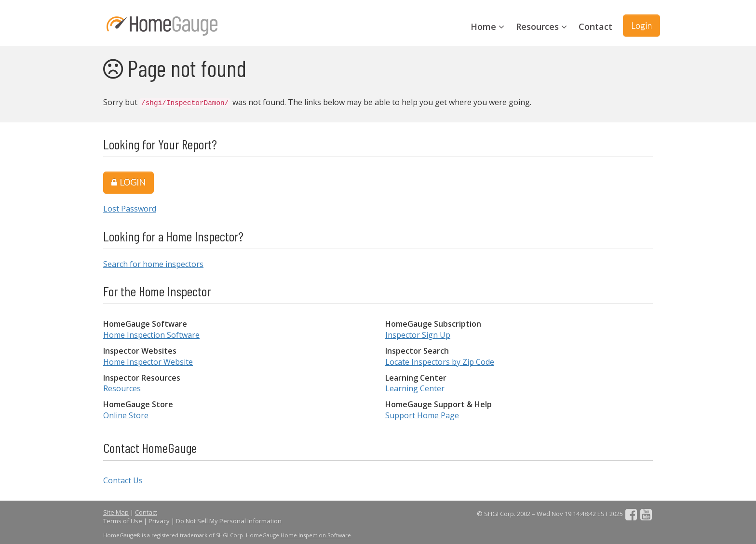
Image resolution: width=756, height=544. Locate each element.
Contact (595, 27)
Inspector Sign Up (418, 335)
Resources (122, 388)
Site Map (116, 512)
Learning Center (415, 388)
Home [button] (487, 27)
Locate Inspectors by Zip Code (440, 362)
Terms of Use (123, 521)
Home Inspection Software (151, 335)
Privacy (159, 521)
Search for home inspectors (153, 264)
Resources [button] (541, 27)
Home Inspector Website (148, 362)
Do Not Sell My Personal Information (229, 521)
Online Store (126, 415)
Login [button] (641, 25)
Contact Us (123, 480)
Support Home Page (422, 415)
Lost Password (130, 209)
